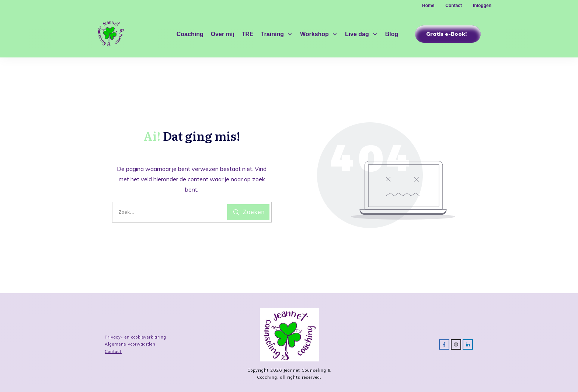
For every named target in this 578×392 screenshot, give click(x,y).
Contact (113, 351)
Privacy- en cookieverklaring (135, 337)
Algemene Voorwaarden (130, 344)
